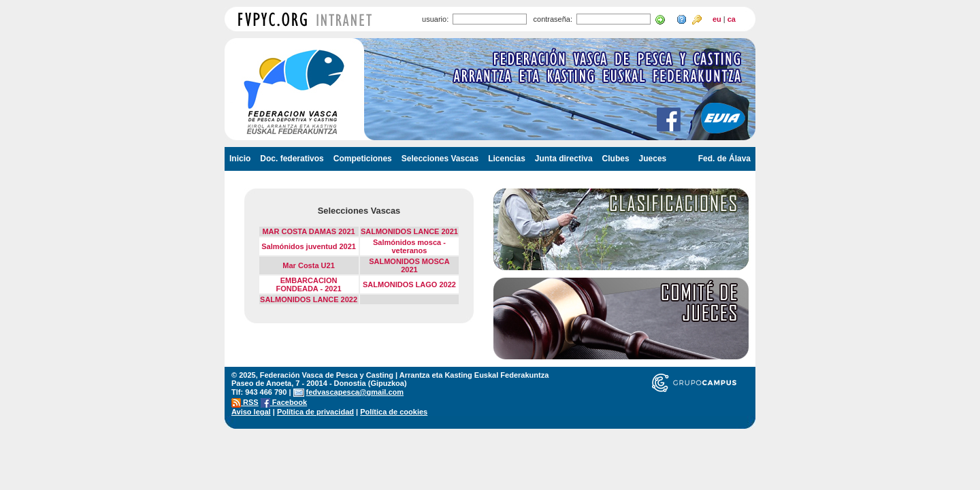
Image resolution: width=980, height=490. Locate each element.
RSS (245, 402)
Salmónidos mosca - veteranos (409, 246)
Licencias (507, 159)
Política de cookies (394, 412)
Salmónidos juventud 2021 (309, 246)
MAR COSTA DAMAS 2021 (308, 231)
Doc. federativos (292, 159)
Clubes (616, 159)
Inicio (240, 159)
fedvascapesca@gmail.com (355, 392)
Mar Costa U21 (308, 265)
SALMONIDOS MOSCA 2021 (409, 265)
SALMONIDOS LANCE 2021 (409, 231)
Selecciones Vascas (440, 159)
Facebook (284, 402)
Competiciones (363, 159)
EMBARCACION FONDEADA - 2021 (308, 284)
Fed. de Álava (724, 159)
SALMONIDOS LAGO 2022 (409, 284)
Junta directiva (564, 159)
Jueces (653, 159)
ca (732, 19)
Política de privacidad (315, 412)
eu (717, 19)
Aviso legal (251, 412)
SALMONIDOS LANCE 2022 (309, 299)
